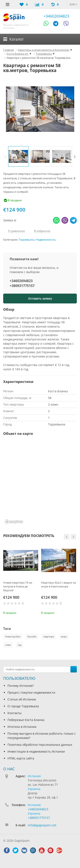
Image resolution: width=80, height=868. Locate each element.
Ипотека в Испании (22, 727)
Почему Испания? (21, 686)
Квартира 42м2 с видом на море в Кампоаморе (59, 584)
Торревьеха (26, 240)
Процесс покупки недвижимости (31, 692)
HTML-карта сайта (21, 758)
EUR (73, 4)
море (64, 636)
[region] (40, 483)
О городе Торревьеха (23, 706)
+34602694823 (56, 16)
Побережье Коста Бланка (26, 720)
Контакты (15, 713)
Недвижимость (46, 240)
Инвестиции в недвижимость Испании (36, 751)
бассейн (32, 636)
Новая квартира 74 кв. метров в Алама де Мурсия (18, 586)
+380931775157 (22, 286)
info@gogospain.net (42, 825)
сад (20, 645)
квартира (49, 636)
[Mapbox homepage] (14, 522)
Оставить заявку (40, 299)
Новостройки (13, 636)
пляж (8, 645)
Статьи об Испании (22, 699)
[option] (18, 156)
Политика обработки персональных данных (40, 745)
